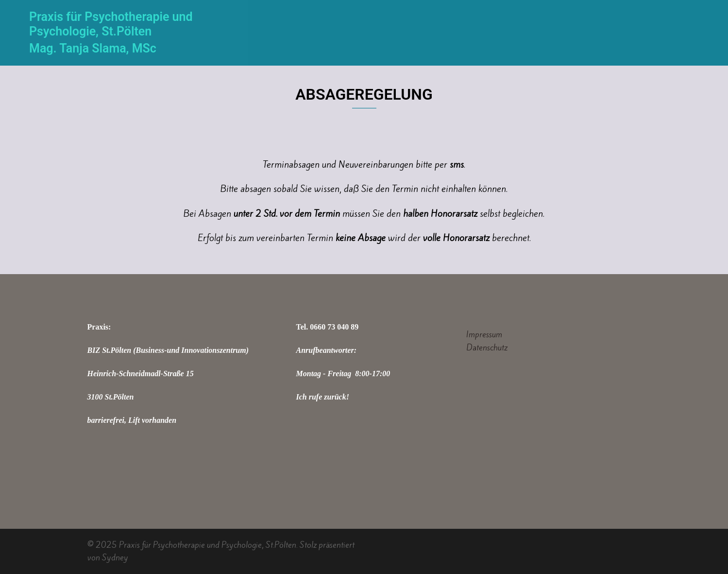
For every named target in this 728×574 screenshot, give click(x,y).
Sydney (115, 557)
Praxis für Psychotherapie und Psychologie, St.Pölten (111, 24)
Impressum (484, 334)
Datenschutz (487, 348)
